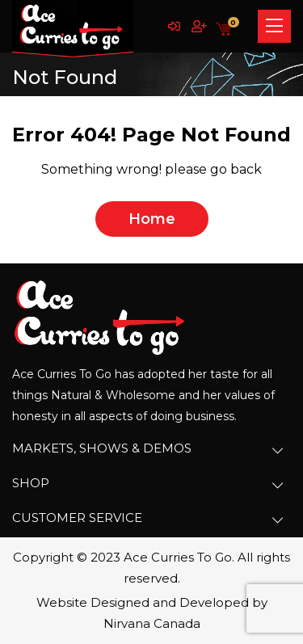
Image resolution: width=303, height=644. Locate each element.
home (152, 219)
